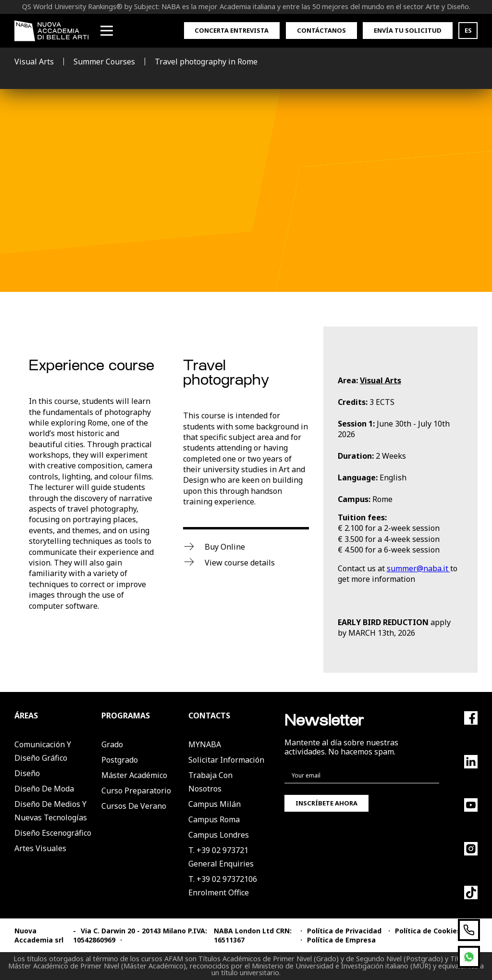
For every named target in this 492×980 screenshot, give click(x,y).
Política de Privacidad (344, 931)
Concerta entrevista (232, 30)
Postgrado (120, 760)
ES (468, 30)
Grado (112, 744)
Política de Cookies (428, 931)
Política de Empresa (341, 940)
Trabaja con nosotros (210, 782)
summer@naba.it (418, 568)
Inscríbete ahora (326, 803)
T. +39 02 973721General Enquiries (221, 857)
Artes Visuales (40, 848)
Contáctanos (321, 30)
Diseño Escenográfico (53, 833)
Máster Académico (134, 775)
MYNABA (205, 744)
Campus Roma (214, 819)
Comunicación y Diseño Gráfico (43, 751)
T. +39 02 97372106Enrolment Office (223, 886)
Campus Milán (215, 804)
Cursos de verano (134, 806)
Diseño (27, 773)
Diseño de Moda (44, 789)
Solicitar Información (226, 760)
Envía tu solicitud (408, 30)
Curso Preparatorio (136, 791)
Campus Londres (219, 835)
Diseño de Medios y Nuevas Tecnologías (51, 811)
